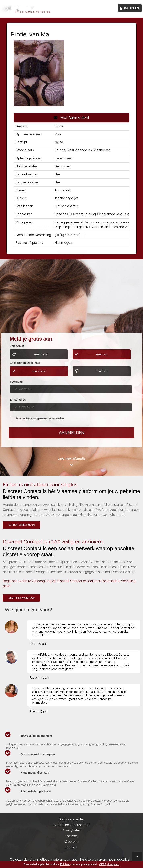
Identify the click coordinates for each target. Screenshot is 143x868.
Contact (71, 847)
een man (102, 354)
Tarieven (71, 836)
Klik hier (65, 864)
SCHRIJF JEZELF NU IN (22, 525)
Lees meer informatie (71, 459)
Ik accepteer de (40, 418)
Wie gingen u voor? (72, 302)
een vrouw (41, 354)
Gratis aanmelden (71, 819)
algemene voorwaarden (49, 418)
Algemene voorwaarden (71, 825)
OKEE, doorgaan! (109, 864)
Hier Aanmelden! (71, 117)
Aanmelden (71, 433)
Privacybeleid (71, 830)
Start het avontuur (22, 598)
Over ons (71, 842)
